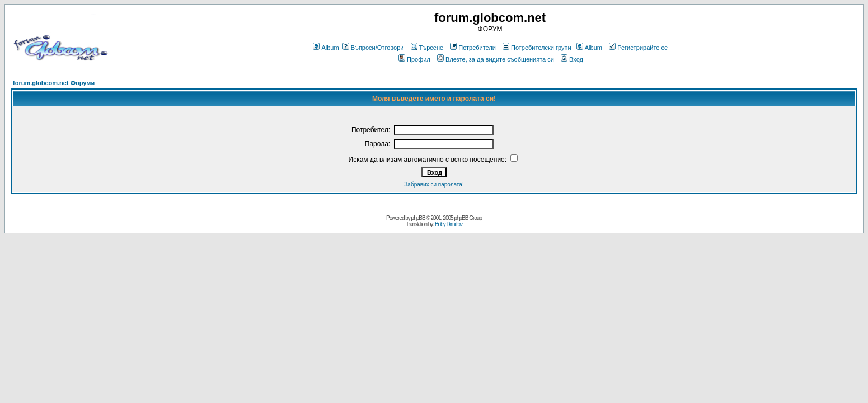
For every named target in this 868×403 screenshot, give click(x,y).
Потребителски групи (537, 48)
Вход (572, 59)
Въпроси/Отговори (373, 48)
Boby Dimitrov (449, 224)
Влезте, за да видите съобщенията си (496, 59)
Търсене (427, 48)
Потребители (473, 48)
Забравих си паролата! (434, 184)
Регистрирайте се (638, 48)
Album (326, 48)
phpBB (418, 218)
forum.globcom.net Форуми (54, 83)
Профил (414, 59)
